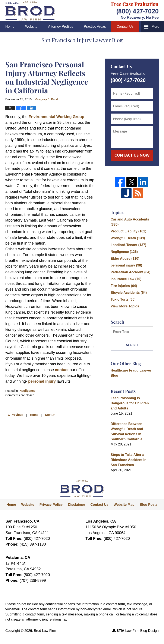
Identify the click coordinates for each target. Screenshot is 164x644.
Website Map (124, 505)
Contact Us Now (132, 155)
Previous (15, 414)
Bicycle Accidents (129, 293)
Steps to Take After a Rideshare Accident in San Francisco (128, 460)
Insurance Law (126, 279)
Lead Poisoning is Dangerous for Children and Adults (130, 403)
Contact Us (125, 27)
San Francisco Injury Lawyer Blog (30, 11)
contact (62, 370)
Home (10, 27)
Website (31, 27)
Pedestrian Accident (130, 272)
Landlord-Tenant (128, 245)
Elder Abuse (125, 259)
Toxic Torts (123, 299)
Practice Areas (95, 27)
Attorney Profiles (61, 27)
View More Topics (125, 306)
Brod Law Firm (45, 631)
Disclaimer (77, 505)
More (155, 27)
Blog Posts (149, 505)
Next (50, 414)
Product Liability (128, 231)
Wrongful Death (128, 238)
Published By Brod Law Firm (135, 11)
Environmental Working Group (56, 117)
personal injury (42, 381)
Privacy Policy (51, 505)
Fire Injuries (124, 286)
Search (132, 345)
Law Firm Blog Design (135, 631)
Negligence (27, 391)
